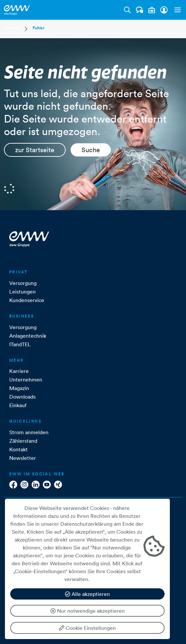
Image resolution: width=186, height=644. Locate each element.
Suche (91, 150)
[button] (176, 10)
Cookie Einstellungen (87, 628)
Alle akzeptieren (87, 594)
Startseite (12, 28)
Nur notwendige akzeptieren (88, 611)
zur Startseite (35, 150)
